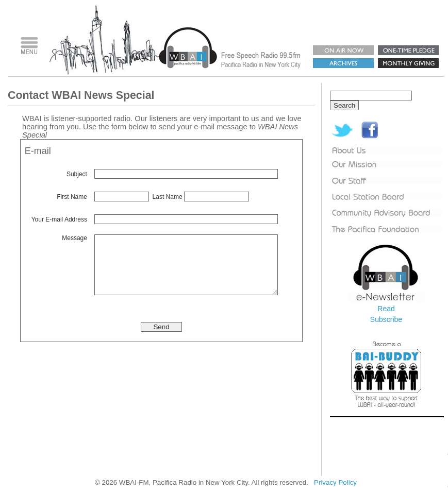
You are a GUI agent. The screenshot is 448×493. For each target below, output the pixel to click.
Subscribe (386, 319)
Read (386, 309)
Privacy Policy (335, 482)
